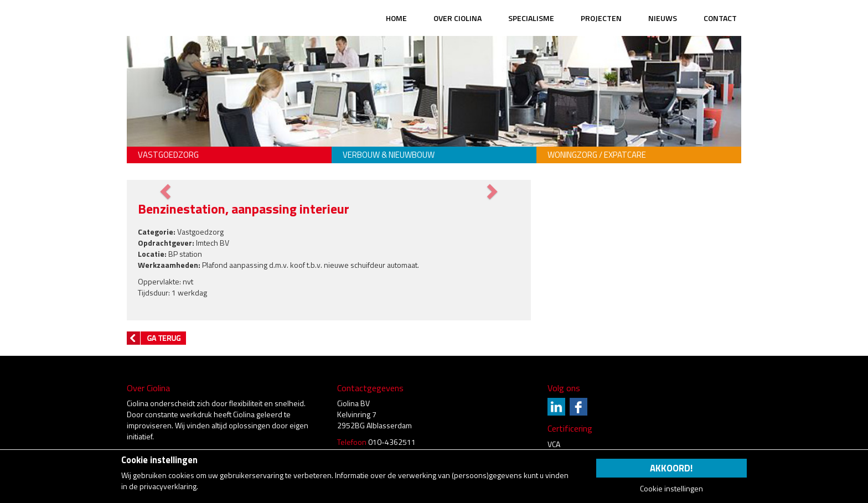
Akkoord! (671, 468)
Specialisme (531, 18)
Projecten (601, 18)
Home (396, 18)
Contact (720, 18)
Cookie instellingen (671, 489)
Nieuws (663, 18)
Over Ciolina (458, 18)
